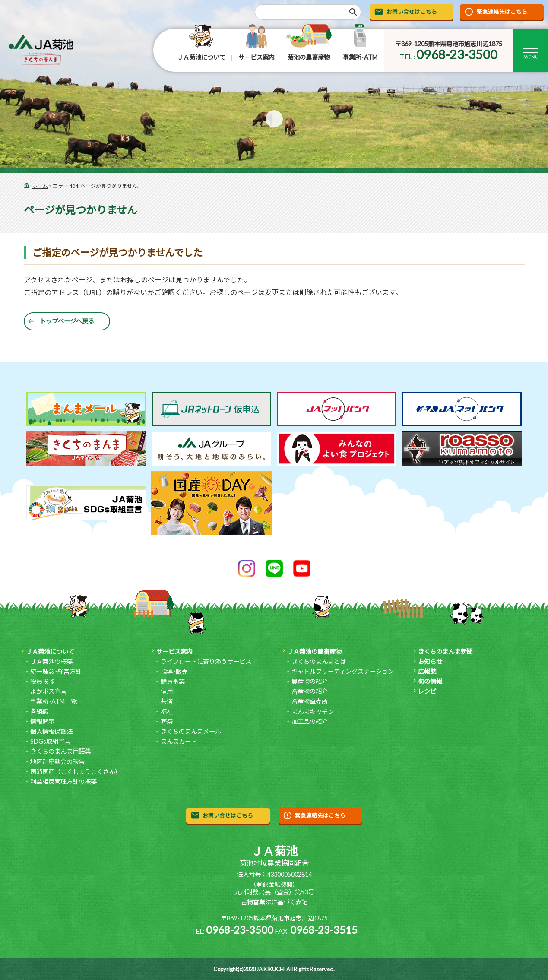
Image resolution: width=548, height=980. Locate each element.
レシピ (427, 691)
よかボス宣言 (48, 691)
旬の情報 (430, 681)
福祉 (167, 712)
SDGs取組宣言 (50, 741)
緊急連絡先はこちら (502, 12)
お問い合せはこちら (412, 12)
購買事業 (173, 681)
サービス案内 (257, 57)
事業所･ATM (360, 57)
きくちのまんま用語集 (60, 751)
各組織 (39, 712)
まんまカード (179, 741)
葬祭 (167, 722)
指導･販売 (174, 671)
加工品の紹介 (310, 722)
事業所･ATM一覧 (54, 701)
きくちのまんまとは (319, 661)
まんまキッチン (313, 712)
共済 (167, 701)
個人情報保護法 (51, 731)
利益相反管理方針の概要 (63, 782)
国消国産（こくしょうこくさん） (76, 772)
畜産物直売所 (310, 701)
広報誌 (427, 671)
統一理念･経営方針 (56, 671)
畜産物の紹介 (310, 691)
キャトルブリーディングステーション (343, 671)
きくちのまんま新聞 (445, 652)
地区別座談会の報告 (57, 762)
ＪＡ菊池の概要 (51, 661)
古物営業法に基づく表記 (274, 902)
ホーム (40, 186)
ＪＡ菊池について (201, 57)
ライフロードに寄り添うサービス (206, 661)
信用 (167, 691)
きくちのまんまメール (191, 731)
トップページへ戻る (67, 321)
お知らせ (430, 661)
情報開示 (42, 722)
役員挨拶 (42, 681)
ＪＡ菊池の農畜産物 (314, 652)
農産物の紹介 (310, 681)
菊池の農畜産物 (309, 57)
